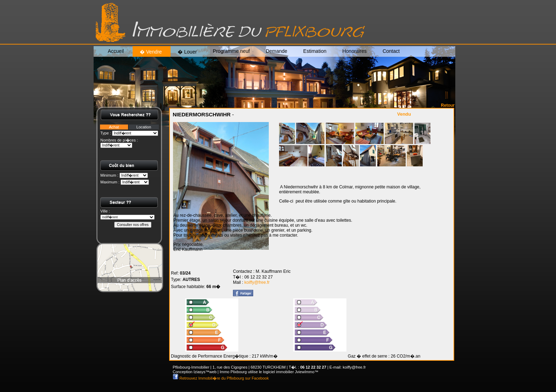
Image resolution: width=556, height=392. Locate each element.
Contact (391, 51)
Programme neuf (231, 51)
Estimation (315, 51)
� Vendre (151, 52)
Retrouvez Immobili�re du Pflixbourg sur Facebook (224, 378)
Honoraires (354, 51)
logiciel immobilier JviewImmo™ (291, 372)
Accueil (116, 51)
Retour (448, 105)
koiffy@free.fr (257, 282)
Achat (114, 127)
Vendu (404, 114)
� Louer (187, 52)
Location (144, 127)
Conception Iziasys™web (195, 372)
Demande (276, 51)
